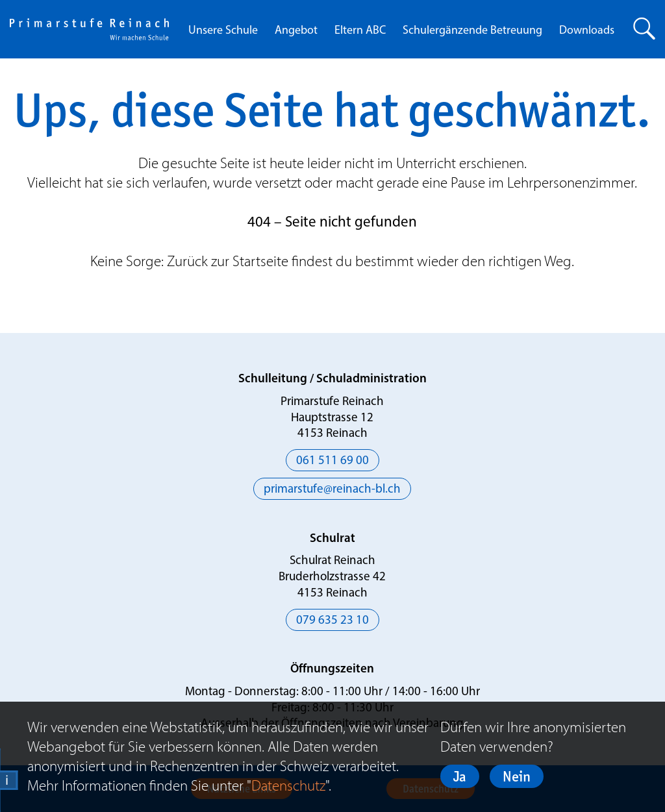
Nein (517, 776)
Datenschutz (288, 785)
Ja (460, 776)
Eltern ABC (360, 31)
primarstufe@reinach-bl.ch (332, 490)
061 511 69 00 (332, 461)
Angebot (296, 31)
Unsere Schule (223, 31)
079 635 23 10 (332, 621)
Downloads (587, 31)
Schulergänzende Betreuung (472, 31)
